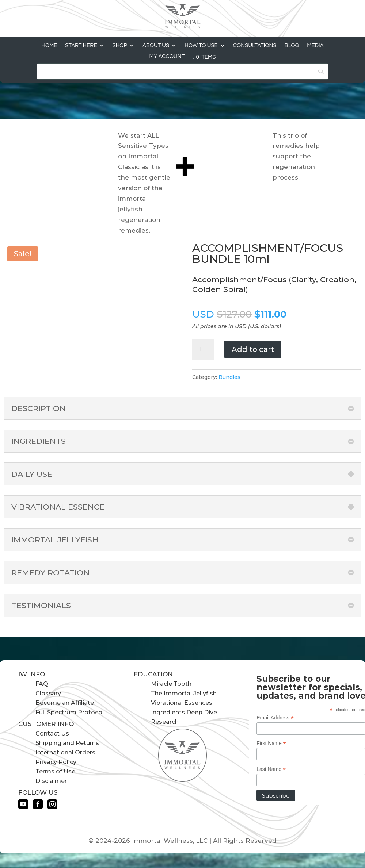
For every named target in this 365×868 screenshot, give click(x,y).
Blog (292, 46)
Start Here (81, 46)
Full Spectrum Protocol (70, 712)
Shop (120, 46)
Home (49, 46)
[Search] (182, 71)
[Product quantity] (203, 349)
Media (315, 46)
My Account (167, 57)
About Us (156, 46)
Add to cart (253, 349)
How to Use (201, 46)
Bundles (229, 377)
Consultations (255, 46)
